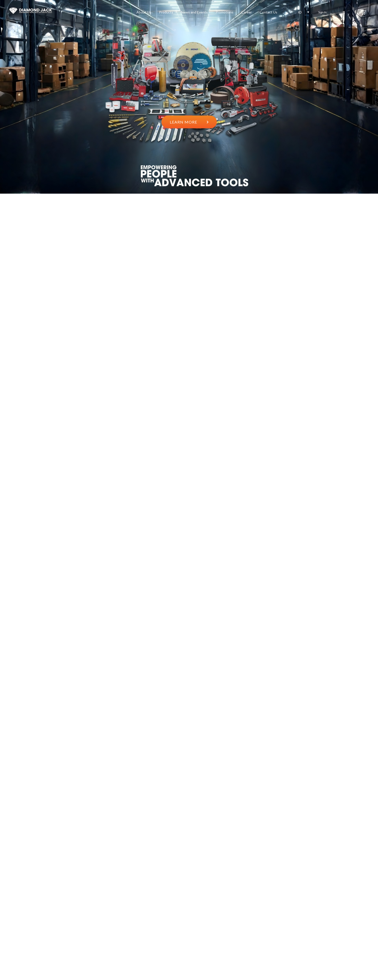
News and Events (194, 12)
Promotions (225, 12)
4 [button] (347, 486)
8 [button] (347, 520)
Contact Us (268, 12)
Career (247, 12)
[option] (189, 97)
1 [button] (347, 460)
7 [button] (347, 511)
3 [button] (347, 477)
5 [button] (347, 494)
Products (166, 12)
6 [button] (347, 503)
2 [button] (347, 469)
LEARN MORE (189, 122)
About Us (144, 12)
